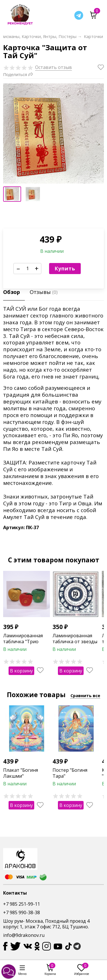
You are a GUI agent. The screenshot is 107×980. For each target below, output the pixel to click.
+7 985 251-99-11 (22, 904)
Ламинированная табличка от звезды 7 (75, 641)
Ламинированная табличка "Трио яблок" (23, 641)
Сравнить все (85, 695)
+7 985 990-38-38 (22, 912)
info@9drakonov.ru (24, 935)
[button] (9, 971)
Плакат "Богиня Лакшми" (21, 773)
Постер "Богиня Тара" (70, 773)
